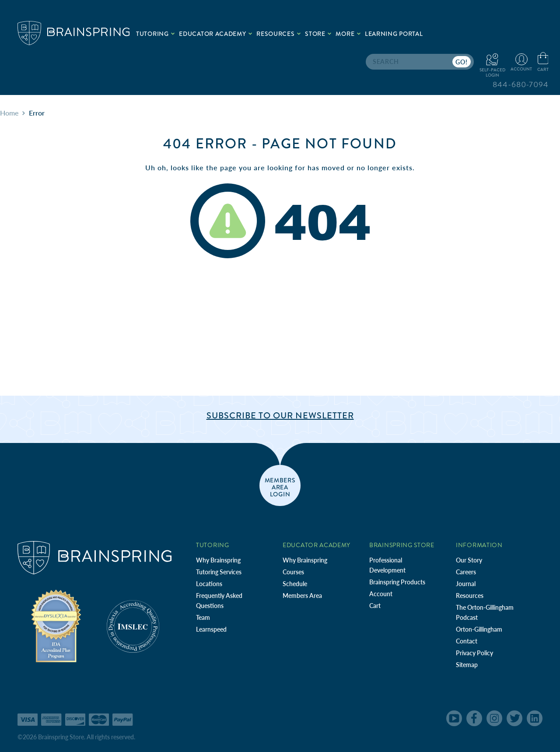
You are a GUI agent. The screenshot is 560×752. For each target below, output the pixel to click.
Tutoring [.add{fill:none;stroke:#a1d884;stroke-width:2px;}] (155, 34)
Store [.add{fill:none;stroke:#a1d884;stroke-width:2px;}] (318, 34)
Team (203, 617)
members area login (280, 487)
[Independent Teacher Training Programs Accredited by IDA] (56, 625)
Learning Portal (394, 34)
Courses (293, 572)
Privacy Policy (474, 653)
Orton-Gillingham (479, 629)
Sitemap (467, 665)
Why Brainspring (218, 560)
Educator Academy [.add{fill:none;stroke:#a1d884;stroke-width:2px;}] (215, 34)
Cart (375, 606)
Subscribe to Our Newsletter (280, 416)
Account (381, 594)
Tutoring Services (219, 572)
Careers (466, 572)
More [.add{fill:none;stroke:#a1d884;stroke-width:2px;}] (348, 34)
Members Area (302, 596)
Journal (466, 584)
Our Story (469, 560)
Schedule (295, 584)
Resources (470, 596)
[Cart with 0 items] (543, 62)
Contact (467, 641)
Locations (209, 584)
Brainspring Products (397, 582)
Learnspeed (211, 629)
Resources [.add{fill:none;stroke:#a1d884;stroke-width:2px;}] (278, 34)
